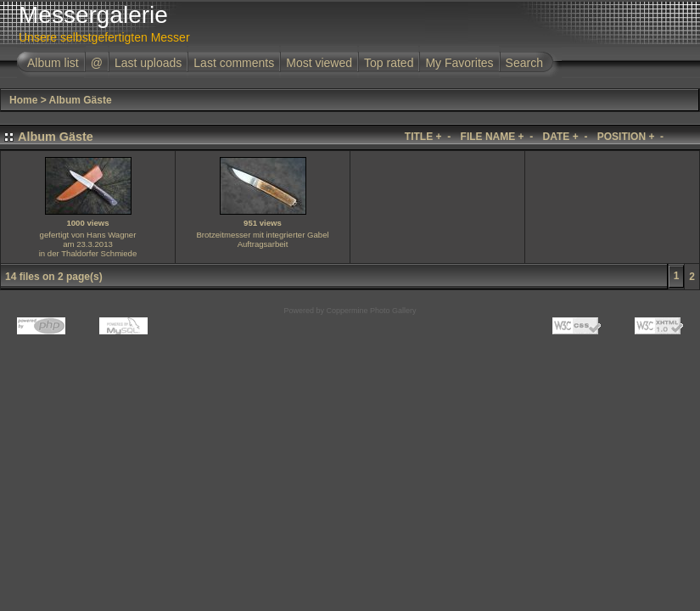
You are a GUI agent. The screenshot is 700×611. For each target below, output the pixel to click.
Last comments (234, 63)
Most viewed (319, 63)
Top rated (389, 63)
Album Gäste (81, 100)
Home (23, 100)
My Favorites (459, 63)
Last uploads (148, 63)
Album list (53, 63)
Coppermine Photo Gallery (371, 311)
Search (524, 63)
